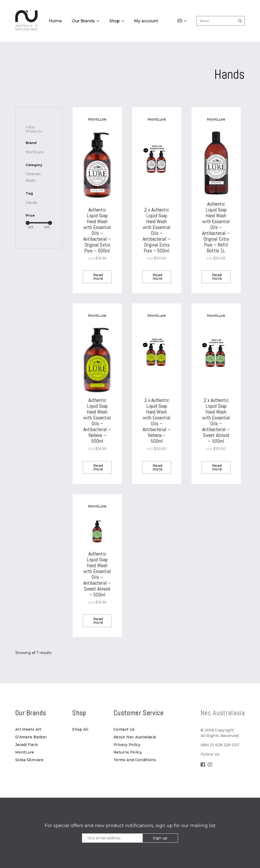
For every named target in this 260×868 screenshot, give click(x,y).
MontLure (25, 752)
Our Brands (83, 21)
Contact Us (124, 729)
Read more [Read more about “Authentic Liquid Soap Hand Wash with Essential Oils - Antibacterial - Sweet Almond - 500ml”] (98, 621)
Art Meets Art (28, 729)
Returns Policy (128, 752)
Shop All (80, 729)
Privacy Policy (127, 745)
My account (146, 21)
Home (55, 21)
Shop (115, 21)
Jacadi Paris (27, 745)
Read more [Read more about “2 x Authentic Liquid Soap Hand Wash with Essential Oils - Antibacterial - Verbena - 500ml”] (158, 467)
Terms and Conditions (135, 760)
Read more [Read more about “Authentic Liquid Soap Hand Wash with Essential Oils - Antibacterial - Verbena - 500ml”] (98, 467)
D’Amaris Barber (31, 737)
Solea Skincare (29, 760)
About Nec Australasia (135, 737)
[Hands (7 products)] (31, 203)
